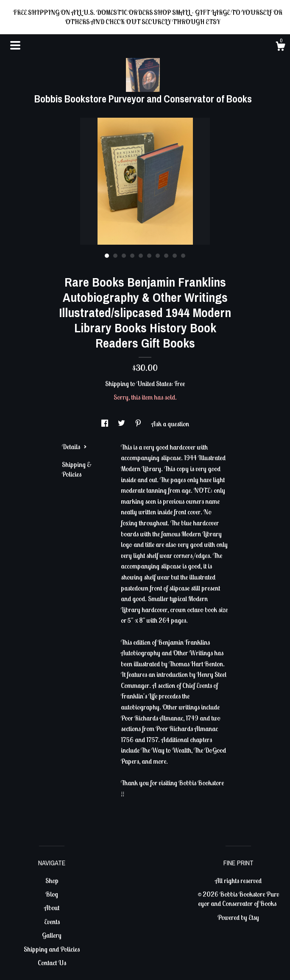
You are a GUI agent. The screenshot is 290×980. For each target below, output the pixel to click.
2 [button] (115, 256)
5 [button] (141, 256)
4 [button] (132, 256)
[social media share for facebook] (105, 424)
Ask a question (170, 424)
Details (74, 447)
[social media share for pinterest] (139, 424)
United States (154, 384)
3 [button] (124, 256)
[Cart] (280, 47)
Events (52, 922)
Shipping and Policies (52, 949)
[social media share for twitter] (122, 424)
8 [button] (166, 256)
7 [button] (158, 256)
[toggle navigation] (15, 45)
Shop (52, 881)
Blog (52, 894)
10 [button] (183, 256)
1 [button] (107, 256)
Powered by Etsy (238, 917)
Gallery (52, 935)
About (52, 908)
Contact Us (52, 963)
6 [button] (149, 256)
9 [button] (175, 256)
